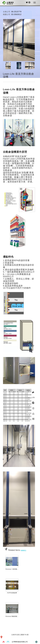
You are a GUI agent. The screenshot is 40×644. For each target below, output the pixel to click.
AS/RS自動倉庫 (12, 593)
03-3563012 (16, 14)
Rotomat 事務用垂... (12, 616)
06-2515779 (16, 12)
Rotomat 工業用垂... (12, 569)
